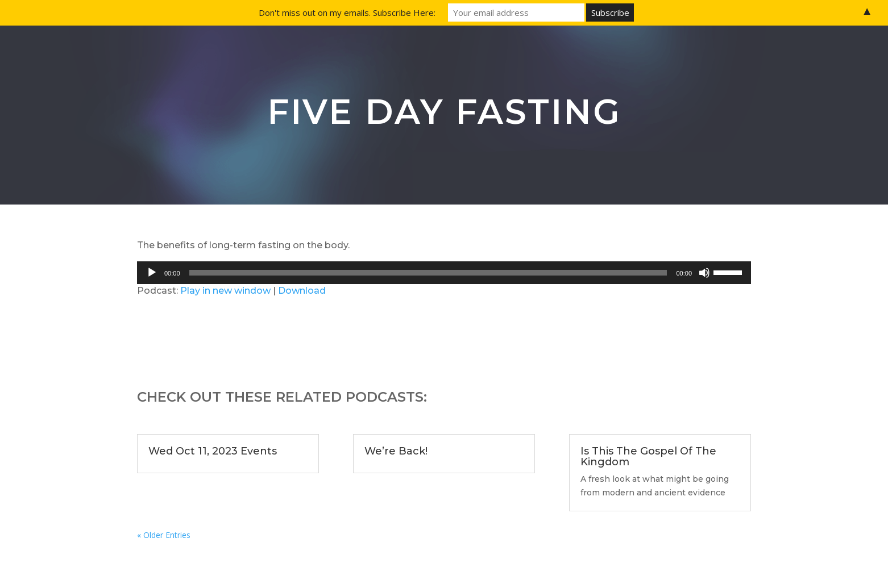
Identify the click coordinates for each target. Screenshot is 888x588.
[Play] (152, 273)
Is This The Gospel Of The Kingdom (648, 456)
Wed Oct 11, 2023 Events (213, 451)
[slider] (428, 273)
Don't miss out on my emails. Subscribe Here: (347, 12)
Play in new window (225, 291)
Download (302, 291)
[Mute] (704, 273)
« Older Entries (164, 535)
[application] (444, 273)
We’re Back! (396, 451)
